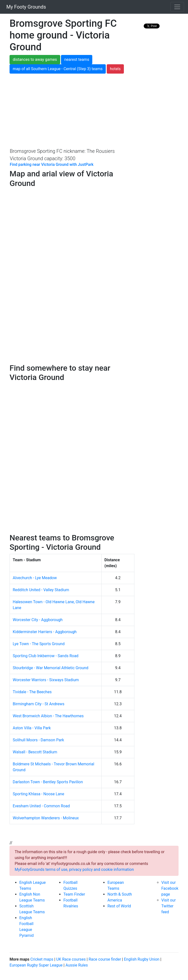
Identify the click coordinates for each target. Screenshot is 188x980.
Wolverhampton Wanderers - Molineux (46, 818)
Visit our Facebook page (170, 888)
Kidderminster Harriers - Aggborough (45, 632)
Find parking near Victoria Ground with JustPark (52, 164)
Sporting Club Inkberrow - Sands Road (46, 656)
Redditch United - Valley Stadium (41, 590)
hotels (115, 69)
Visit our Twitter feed (169, 906)
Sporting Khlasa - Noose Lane (38, 794)
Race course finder (105, 959)
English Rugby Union (142, 959)
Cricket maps (42, 959)
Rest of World (119, 906)
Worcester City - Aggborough (38, 620)
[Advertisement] (94, 110)
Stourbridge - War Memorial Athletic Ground (51, 668)
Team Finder (74, 894)
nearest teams (77, 59)
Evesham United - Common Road (41, 806)
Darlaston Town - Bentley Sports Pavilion (48, 782)
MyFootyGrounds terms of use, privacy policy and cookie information (74, 869)
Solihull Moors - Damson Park (38, 740)
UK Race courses (71, 959)
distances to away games (35, 59)
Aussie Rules (76, 965)
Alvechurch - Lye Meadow (35, 578)
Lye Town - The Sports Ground (39, 644)
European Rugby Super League (36, 965)
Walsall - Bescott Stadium (35, 752)
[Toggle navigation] (177, 7)
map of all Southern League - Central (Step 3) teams (58, 69)
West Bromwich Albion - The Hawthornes (48, 716)
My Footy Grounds (25, 7)
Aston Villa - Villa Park (32, 728)
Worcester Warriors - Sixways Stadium (46, 680)
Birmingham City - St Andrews (39, 704)
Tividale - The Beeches (32, 692)
